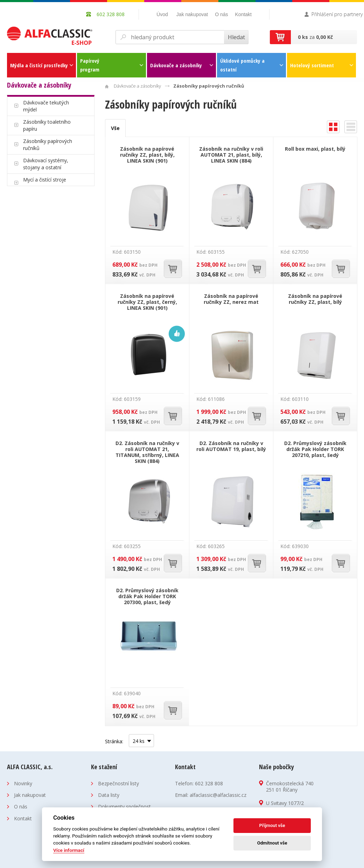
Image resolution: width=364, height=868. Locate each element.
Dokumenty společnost (124, 807)
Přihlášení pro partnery (337, 14)
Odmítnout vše (272, 843)
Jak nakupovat (192, 14)
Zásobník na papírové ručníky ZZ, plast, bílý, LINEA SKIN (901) (147, 155)
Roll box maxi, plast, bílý (315, 149)
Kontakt (243, 14)
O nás (221, 14)
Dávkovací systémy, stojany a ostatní (46, 164)
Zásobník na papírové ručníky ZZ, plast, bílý (315, 299)
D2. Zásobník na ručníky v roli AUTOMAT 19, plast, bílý (231, 446)
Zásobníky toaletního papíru (47, 125)
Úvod (162, 14)
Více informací (69, 850)
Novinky (23, 783)
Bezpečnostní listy (118, 783)
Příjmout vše (272, 825)
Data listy (109, 795)
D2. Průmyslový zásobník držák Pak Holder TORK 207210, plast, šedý (315, 449)
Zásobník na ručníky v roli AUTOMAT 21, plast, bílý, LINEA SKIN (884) (231, 155)
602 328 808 (209, 783)
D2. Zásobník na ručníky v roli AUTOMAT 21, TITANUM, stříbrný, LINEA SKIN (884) (147, 452)
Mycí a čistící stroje (45, 180)
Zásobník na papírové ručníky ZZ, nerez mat (231, 299)
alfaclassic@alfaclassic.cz (218, 795)
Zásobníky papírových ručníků (48, 145)
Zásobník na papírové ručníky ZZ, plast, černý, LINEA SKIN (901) (147, 302)
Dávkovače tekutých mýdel (46, 106)
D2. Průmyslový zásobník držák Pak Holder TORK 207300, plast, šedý (147, 596)
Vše (115, 128)
